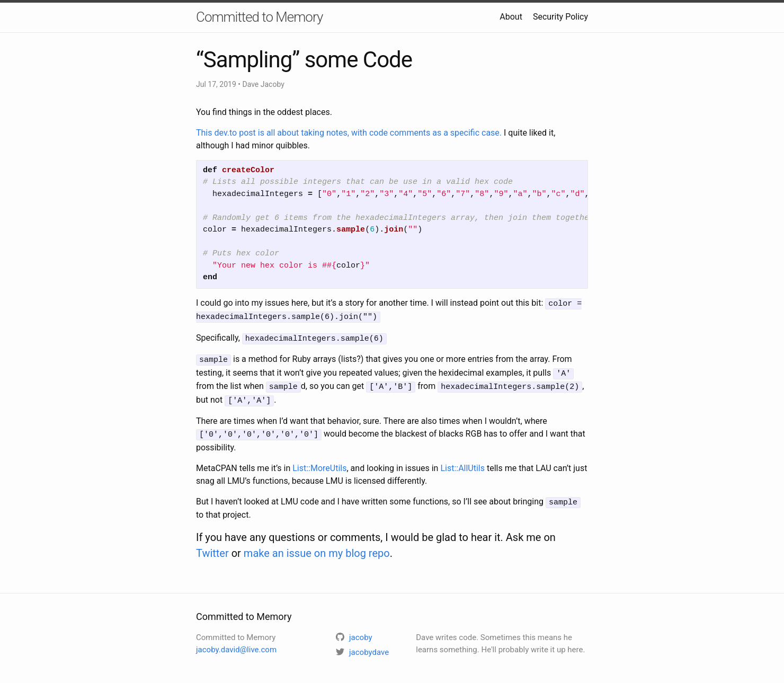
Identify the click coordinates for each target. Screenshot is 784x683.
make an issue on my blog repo (317, 546)
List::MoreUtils (319, 462)
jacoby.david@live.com (236, 643)
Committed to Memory (259, 17)
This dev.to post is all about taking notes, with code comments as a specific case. (349, 133)
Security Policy (560, 17)
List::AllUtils (462, 462)
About (511, 17)
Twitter (212, 546)
